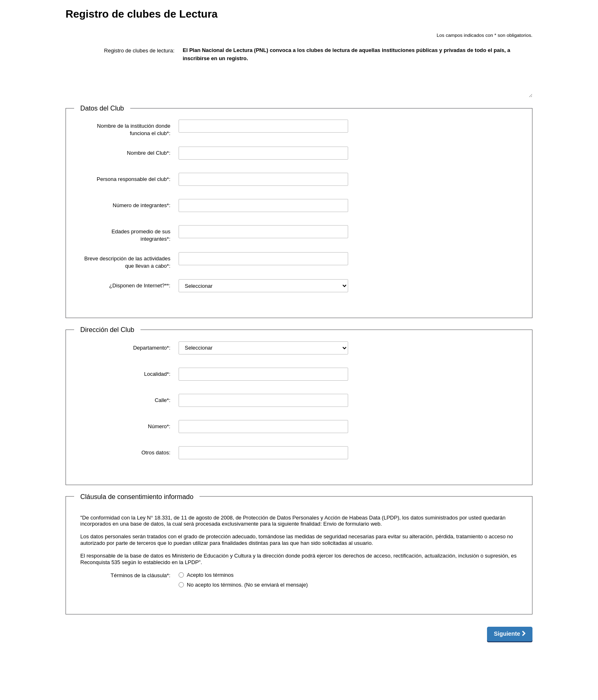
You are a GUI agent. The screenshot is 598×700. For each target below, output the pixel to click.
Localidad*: (157, 374)
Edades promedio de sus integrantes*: (141, 235)
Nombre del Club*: (149, 153)
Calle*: (163, 400)
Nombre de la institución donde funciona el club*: (134, 130)
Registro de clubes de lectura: (139, 51)
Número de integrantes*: (142, 205)
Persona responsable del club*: (134, 179)
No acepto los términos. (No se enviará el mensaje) (243, 585)
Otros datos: (156, 453)
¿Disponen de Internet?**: (140, 286)
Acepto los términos (206, 575)
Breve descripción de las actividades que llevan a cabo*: (127, 262)
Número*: (159, 426)
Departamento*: (152, 348)
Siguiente (510, 634)
